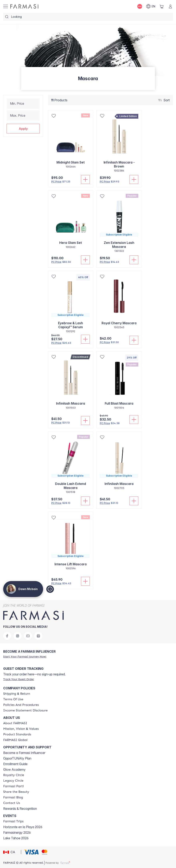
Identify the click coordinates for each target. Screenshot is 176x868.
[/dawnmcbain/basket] (162, 6)
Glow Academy (14, 769)
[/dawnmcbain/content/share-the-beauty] (16, 792)
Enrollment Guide (15, 764)
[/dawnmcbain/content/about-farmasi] (15, 723)
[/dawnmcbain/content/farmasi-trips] (13, 821)
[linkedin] (38, 636)
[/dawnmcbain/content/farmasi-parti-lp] (13, 786)
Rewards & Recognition (20, 809)
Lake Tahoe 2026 (16, 838)
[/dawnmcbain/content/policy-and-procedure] (21, 705)
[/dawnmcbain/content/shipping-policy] (17, 694)
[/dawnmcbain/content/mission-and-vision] (21, 729)
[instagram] (18, 636)
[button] (23, 129)
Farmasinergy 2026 (17, 833)
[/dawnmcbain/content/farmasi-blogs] (13, 797)
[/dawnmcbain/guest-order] (19, 679)
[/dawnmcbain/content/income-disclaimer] (25, 710)
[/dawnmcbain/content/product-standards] (17, 734)
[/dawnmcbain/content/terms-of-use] (13, 699)
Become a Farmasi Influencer (24, 753)
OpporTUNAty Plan (17, 758)
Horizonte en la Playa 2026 (23, 827)
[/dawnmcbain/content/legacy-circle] (13, 781)
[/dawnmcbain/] (24, 6)
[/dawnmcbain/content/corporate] (15, 740)
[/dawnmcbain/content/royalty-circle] (14, 775)
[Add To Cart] (85, 179)
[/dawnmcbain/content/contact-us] (12, 803)
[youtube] (28, 636)
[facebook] (7, 636)
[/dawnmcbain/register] (25, 656)
